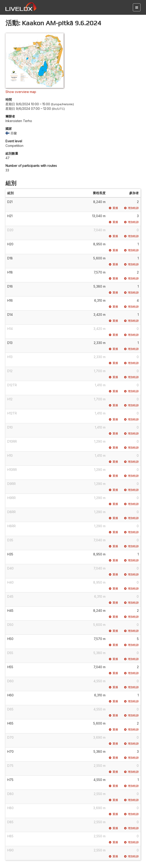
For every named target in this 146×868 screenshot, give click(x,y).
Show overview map (21, 92)
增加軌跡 (131, 208)
